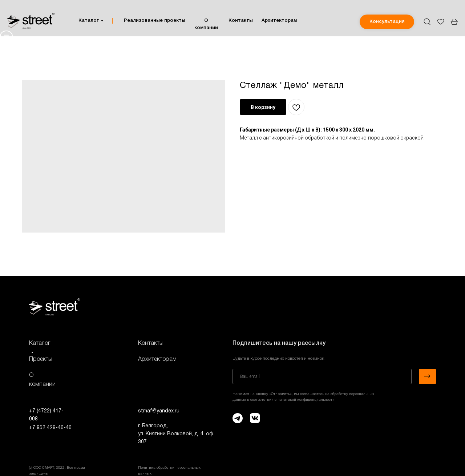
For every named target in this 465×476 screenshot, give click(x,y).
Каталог (89, 21)
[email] (322, 376)
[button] (387, 22)
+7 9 (34, 428)
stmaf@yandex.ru (159, 411)
